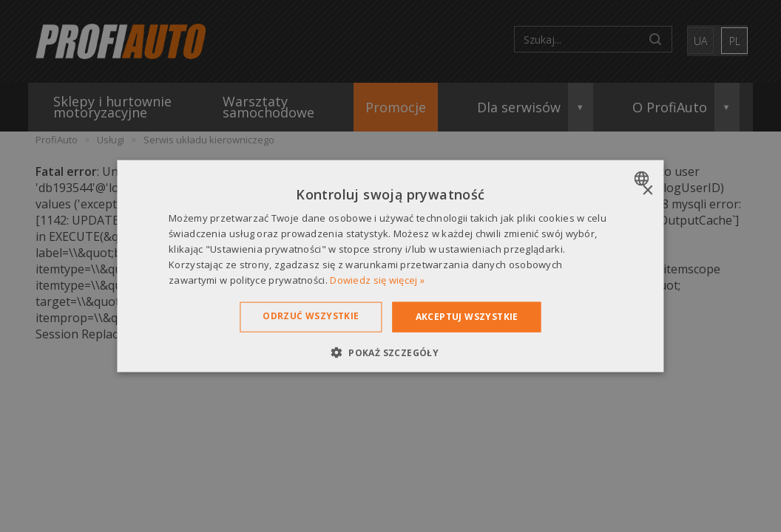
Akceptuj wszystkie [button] (467, 317)
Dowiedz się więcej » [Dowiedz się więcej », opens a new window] (377, 279)
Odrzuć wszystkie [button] (311, 316)
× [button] (648, 191)
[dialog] (390, 266)
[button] (390, 352)
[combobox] (644, 179)
